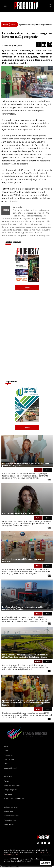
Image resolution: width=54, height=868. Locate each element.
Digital (38, 518)
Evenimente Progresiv (12, 785)
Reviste (7, 781)
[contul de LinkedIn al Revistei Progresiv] (45, 843)
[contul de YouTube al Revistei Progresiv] (49, 843)
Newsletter (8, 777)
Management (38, 470)
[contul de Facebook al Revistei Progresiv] (42, 843)
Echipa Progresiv (10, 790)
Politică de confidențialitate (14, 798)
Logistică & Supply (11, 768)
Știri (48, 470)
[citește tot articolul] (48, 479)
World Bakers (9, 824)
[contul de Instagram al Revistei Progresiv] (38, 843)
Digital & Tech (9, 759)
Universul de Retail (11, 807)
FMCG (38, 709)
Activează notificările (9, 867)
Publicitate (8, 794)
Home (6, 24)
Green (6, 764)
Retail (38, 566)
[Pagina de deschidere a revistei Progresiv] (27, 6)
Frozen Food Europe (11, 816)
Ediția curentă (13, 242)
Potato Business (10, 820)
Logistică (38, 662)
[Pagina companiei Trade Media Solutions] (43, 839)
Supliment (11, 382)
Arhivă (14, 24)
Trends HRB (8, 811)
